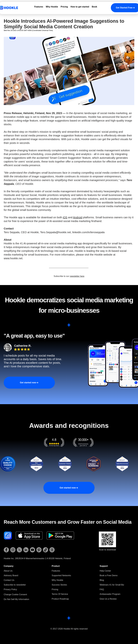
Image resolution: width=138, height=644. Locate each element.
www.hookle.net (13, 258)
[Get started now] (29, 383)
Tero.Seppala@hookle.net (55, 232)
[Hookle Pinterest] (39, 550)
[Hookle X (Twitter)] (19, 550)
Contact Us (9, 580)
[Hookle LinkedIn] (26, 550)
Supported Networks (61, 575)
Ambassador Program (110, 594)
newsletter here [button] (77, 276)
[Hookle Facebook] (6, 550)
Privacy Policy (10, 589)
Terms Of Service (60, 594)
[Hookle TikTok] (45, 550)
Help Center (105, 571)
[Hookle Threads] (52, 550)
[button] (15, 585)
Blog (102, 580)
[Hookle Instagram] (13, 550)
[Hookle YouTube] (32, 550)
